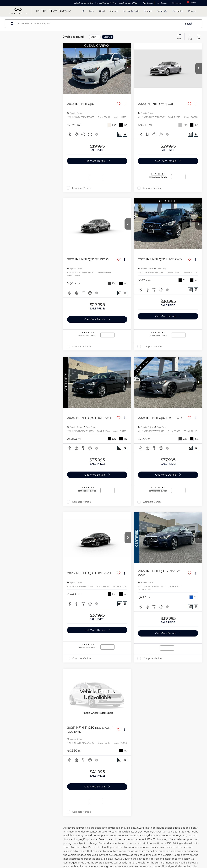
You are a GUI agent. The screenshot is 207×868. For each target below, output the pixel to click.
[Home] (83, 11)
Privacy (192, 11)
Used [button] (102, 11)
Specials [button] (114, 11)
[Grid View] (189, 37)
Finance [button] (148, 11)
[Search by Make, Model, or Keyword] (99, 24)
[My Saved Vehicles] (191, 3)
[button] (128, 68)
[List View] (198, 37)
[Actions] (124, 104)
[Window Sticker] (125, 134)
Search (189, 24)
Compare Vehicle (81, 188)
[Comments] (120, 134)
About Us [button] (162, 11)
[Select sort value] (180, 37)
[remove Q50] (95, 37)
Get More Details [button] (95, 161)
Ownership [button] (177, 11)
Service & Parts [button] (131, 11)
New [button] (92, 11)
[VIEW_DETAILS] (97, 694)
